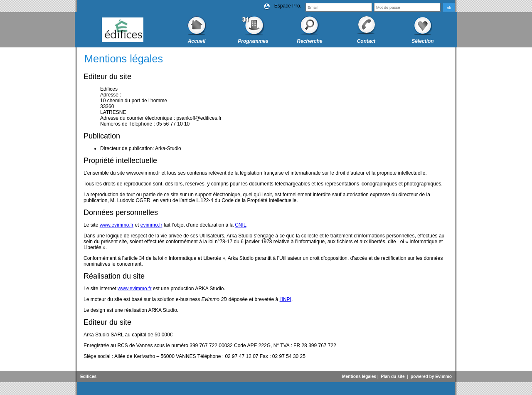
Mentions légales (359, 376)
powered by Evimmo (431, 376)
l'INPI (286, 299)
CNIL (240, 225)
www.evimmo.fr (117, 225)
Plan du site (393, 376)
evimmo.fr (151, 225)
